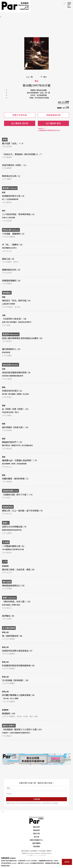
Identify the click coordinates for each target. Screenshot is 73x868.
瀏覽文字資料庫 (20, 115)
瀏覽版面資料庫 (53, 115)
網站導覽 (36, 846)
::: (64, 3)
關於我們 (36, 827)
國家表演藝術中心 (36, 840)
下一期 (44, 77)
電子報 (36, 837)
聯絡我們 (36, 830)
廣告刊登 (36, 833)
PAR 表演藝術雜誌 (36, 820)
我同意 (67, 862)
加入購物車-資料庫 (20, 123)
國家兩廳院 (36, 843)
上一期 (29, 77)
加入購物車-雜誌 (53, 123)
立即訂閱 (36, 799)
